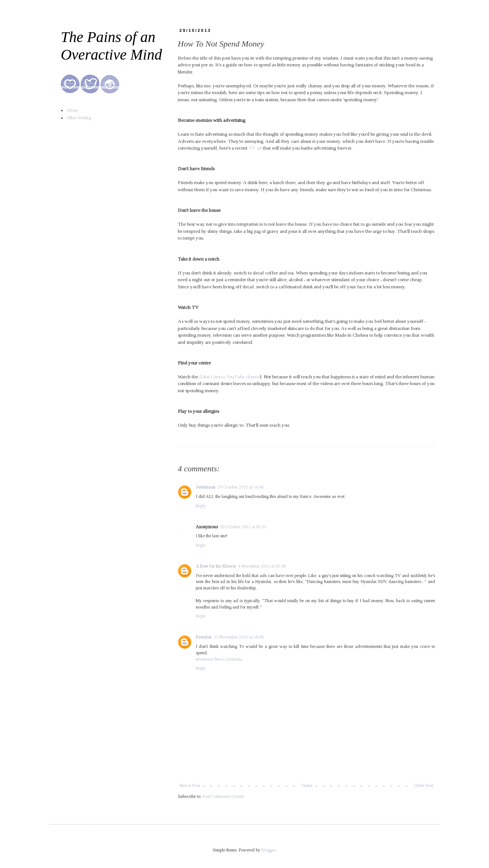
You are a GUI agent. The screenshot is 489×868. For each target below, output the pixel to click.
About (72, 110)
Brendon (204, 637)
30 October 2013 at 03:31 (243, 527)
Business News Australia (220, 659)
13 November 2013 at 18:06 (239, 637)
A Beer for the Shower (216, 566)
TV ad (256, 148)
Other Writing (79, 118)
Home (307, 786)
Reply (201, 506)
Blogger (268, 850)
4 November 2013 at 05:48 (262, 566)
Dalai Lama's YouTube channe (230, 377)
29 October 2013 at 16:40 (241, 487)
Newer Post (190, 786)
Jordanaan (205, 487)
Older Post (424, 786)
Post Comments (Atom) (223, 796)
